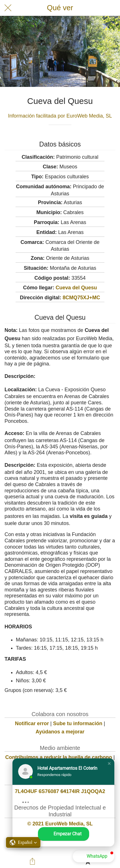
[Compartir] (32, 861)
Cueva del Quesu (76, 288)
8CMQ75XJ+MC (81, 298)
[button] (109, 764)
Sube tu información (78, 723)
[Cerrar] (8, 8)
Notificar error (32, 723)
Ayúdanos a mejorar (60, 732)
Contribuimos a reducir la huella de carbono (59, 757)
